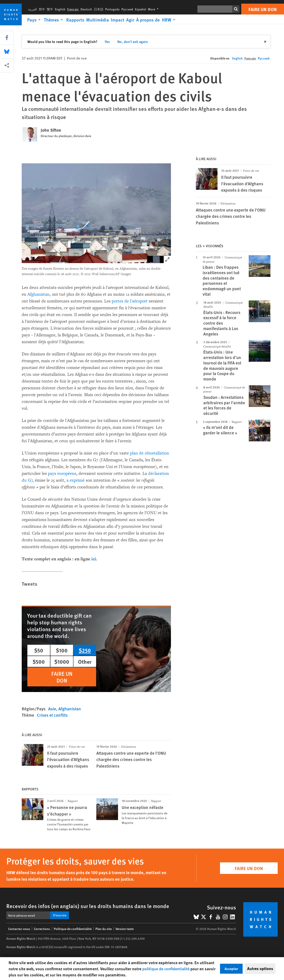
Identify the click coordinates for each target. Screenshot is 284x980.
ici (94, 559)
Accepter (231, 969)
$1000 (62, 661)
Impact (118, 20)
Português (112, 9)
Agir (130, 20)
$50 (39, 650)
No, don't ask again (133, 42)
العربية (32, 9)
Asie (52, 709)
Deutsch (86, 9)
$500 (39, 661)
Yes (107, 42)
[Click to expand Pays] (35, 20)
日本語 (99, 9)
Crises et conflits (52, 715)
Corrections (42, 929)
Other (85, 661)
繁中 (50, 9)
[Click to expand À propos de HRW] (156, 20)
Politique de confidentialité (73, 929)
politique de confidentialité (166, 969)
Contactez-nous (19, 929)
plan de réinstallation (150, 453)
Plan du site (104, 929)
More (154, 9)
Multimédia (98, 20)
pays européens (62, 473)
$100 (62, 650)
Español (141, 9)
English (60, 9)
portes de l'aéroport (130, 301)
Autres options (260, 968)
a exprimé (76, 480)
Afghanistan (38, 294)
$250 (85, 650)
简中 (42, 9)
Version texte (125, 929)
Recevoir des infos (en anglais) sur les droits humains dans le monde (88, 906)
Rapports (75, 20)
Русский (127, 9)
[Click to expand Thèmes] (54, 20)
